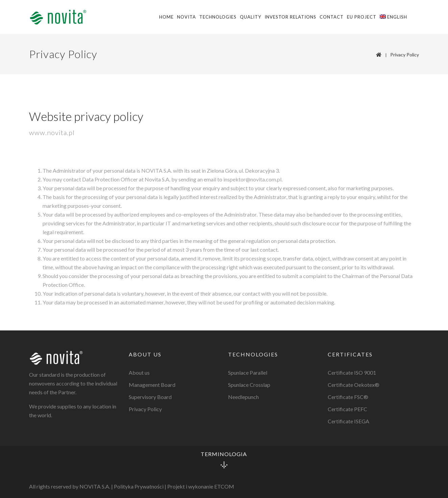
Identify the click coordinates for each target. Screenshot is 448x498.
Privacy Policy (405, 55)
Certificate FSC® (348, 397)
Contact (332, 17)
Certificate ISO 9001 (352, 372)
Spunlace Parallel (248, 372)
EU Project (362, 17)
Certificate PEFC (347, 409)
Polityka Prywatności (139, 486)
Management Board (152, 385)
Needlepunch (243, 397)
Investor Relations (290, 17)
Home (166, 17)
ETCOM (224, 486)
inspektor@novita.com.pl (252, 179)
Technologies (218, 17)
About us (139, 372)
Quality (251, 17)
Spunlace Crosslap (249, 385)
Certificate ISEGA (349, 421)
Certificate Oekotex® (354, 385)
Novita (186, 17)
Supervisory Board (150, 397)
